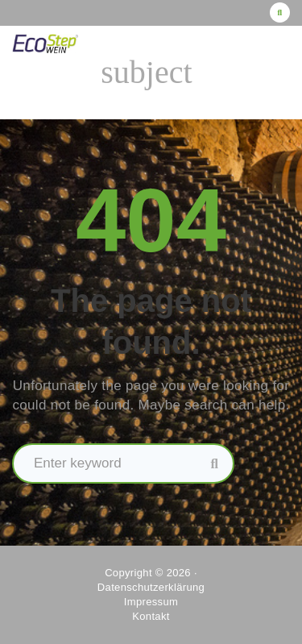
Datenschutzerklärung (151, 587)
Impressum (151, 602)
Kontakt (151, 616)
